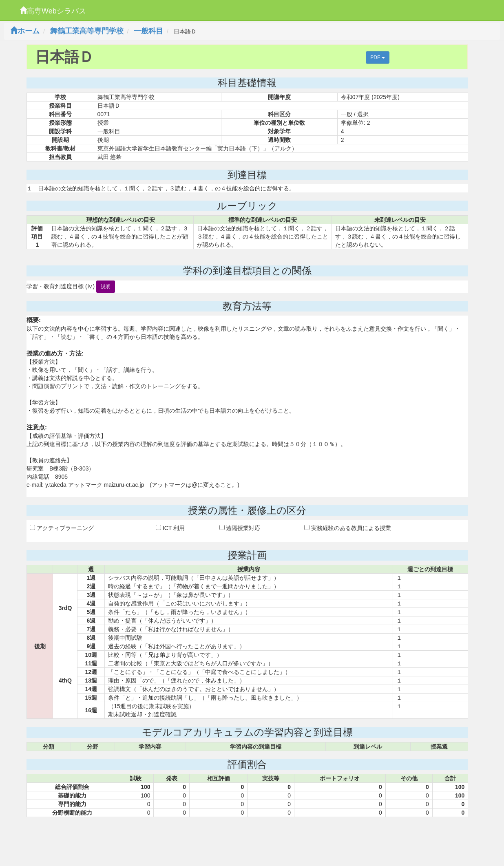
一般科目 (148, 31)
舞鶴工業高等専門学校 (87, 31)
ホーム (25, 31)
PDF (377, 57)
